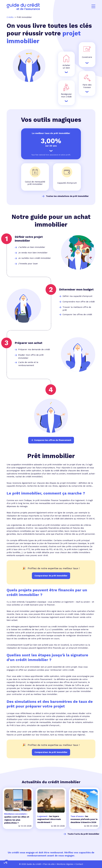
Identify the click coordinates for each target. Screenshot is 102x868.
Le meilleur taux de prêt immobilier (51, 133)
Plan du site (49, 864)
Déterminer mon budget (76, 289)
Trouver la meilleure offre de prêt (77, 309)
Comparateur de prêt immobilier (51, 752)
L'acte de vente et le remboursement (28, 364)
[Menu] (93, 6)
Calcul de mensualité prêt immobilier (35, 183)
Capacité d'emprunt (67, 183)
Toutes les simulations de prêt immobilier (67, 196)
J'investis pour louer (28, 264)
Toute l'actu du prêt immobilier (83, 834)
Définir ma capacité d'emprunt (77, 296)
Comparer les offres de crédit (77, 314)
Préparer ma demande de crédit (34, 349)
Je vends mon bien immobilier (33, 253)
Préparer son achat (29, 343)
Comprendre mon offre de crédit (79, 302)
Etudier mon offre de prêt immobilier (31, 356)
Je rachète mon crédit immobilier (35, 258)
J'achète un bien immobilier (32, 247)
